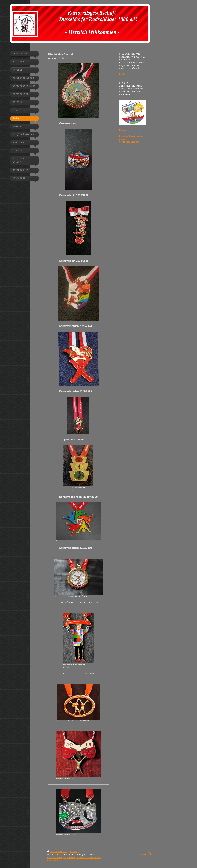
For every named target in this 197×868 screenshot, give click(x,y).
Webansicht (146, 855)
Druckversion (57, 852)
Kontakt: (124, 74)
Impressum (69, 858)
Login (150, 852)
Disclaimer (54, 860)
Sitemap (74, 852)
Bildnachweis (55, 858)
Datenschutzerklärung (88, 858)
